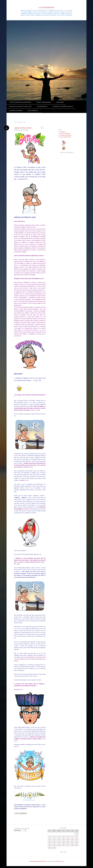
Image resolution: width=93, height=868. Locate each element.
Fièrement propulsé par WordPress (37, 861)
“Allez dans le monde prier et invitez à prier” (20, 106)
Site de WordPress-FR (65, 137)
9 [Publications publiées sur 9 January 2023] (50, 839)
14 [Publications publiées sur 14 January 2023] (72, 839)
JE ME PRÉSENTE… (33, 111)
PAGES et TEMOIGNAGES (44, 102)
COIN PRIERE (60, 102)
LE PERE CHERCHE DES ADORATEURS (20, 102)
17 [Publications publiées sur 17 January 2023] (54, 842)
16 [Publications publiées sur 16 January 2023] (50, 842)
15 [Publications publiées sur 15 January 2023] (77, 839)
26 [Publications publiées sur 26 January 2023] (64, 845)
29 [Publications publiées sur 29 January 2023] (77, 845)
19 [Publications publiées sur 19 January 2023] (64, 842)
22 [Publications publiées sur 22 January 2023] (77, 842)
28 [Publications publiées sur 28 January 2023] (72, 845)
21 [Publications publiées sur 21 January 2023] (72, 842)
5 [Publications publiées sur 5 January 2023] (64, 837)
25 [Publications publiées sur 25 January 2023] (59, 845)
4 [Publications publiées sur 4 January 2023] (59, 837)
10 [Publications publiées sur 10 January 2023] (54, 839)
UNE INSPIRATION (42, 106)
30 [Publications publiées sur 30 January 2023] (50, 848)
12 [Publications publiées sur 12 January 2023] (64, 839)
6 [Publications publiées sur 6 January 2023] (68, 837)
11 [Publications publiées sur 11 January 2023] (59, 839)
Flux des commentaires (65, 135)
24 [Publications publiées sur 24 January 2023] (54, 845)
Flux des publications (65, 133)
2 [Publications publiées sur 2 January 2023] (50, 837)
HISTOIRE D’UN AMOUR (16, 111)
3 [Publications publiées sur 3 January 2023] (54, 837)
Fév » (65, 852)
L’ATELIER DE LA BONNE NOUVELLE (63, 106)
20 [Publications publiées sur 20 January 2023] (68, 842)
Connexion (62, 132)
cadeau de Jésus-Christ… (24, 128)
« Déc (61, 852)
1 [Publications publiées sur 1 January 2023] (77, 834)
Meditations (24, 813)
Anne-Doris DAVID (24, 130)
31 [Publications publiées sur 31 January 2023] (54, 848)
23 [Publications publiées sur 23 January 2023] (50, 845)
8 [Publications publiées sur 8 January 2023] (77, 837)
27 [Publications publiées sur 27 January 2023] (68, 845)
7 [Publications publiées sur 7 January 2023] (72, 837)
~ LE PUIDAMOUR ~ (46, 7)
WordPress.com (60, 861)
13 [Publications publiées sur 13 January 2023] (68, 839)
